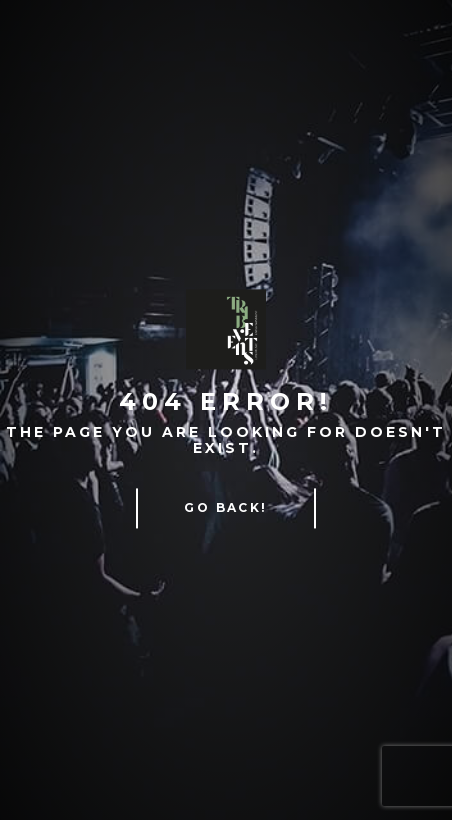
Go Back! (225, 508)
